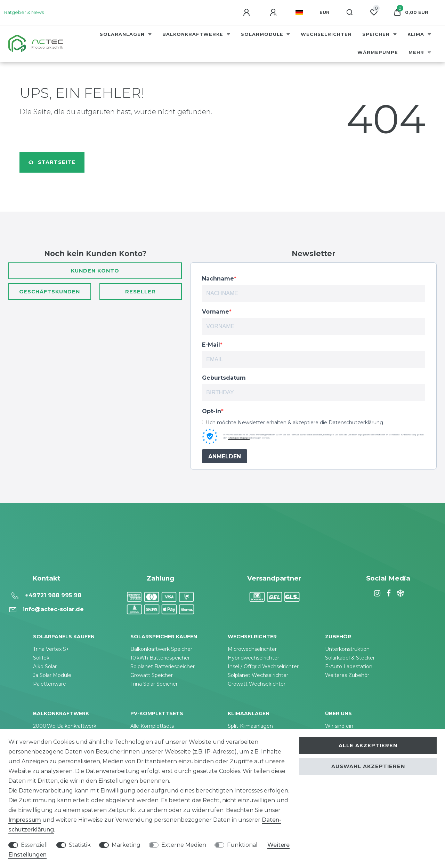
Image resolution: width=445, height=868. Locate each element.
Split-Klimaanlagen (250, 726)
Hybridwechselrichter (253, 658)
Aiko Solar (45, 666)
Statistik (80, 845)
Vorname (216, 312)
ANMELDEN (225, 456)
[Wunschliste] (374, 13)
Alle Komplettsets (152, 726)
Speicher (377, 34)
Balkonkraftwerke (194, 34)
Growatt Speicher (152, 675)
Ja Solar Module (52, 675)
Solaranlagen (123, 34)
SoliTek (41, 658)
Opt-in (212, 411)
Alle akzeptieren (368, 745)
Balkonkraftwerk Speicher (161, 649)
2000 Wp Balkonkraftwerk (65, 726)
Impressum (25, 820)
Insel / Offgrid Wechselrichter (263, 666)
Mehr (417, 52)
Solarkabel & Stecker (350, 658)
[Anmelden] (248, 13)
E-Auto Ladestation (349, 666)
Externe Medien (184, 845)
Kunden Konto (95, 271)
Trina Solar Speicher (154, 684)
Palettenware (50, 684)
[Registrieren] (274, 13)
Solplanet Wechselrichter (258, 675)
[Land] (299, 13)
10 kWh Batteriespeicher (160, 658)
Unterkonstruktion (347, 649)
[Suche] (350, 13)
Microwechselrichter (252, 649)
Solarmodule (263, 34)
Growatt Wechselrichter (257, 684)
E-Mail (211, 345)
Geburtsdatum (224, 378)
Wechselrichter (326, 34)
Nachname (218, 279)
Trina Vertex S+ (51, 649)
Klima (417, 34)
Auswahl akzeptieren (368, 766)
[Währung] (325, 13)
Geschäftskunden (50, 292)
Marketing (126, 845)
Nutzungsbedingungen (239, 438)
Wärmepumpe (378, 52)
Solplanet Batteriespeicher (163, 666)
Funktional (242, 845)
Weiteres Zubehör (347, 675)
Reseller (140, 292)
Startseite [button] (52, 162)
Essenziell (34, 845)
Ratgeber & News (24, 12)
